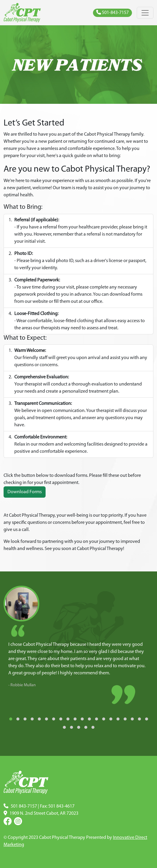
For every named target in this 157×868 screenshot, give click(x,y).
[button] (11, 719)
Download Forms (25, 492)
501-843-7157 (112, 12)
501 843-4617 (61, 806)
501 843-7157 (24, 806)
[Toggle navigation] (145, 13)
